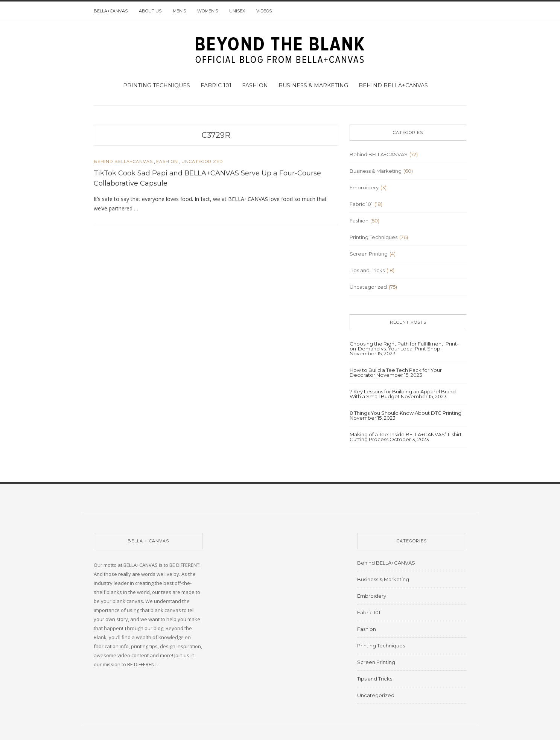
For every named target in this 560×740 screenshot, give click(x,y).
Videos (264, 11)
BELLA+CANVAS (111, 11)
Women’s (208, 11)
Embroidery (364, 187)
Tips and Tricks (367, 270)
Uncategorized (202, 162)
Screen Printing (369, 254)
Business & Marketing (313, 85)
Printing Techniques (157, 85)
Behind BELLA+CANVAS (393, 85)
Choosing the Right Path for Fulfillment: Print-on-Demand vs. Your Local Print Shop (404, 346)
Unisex (237, 11)
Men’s (179, 11)
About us (150, 11)
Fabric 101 (216, 85)
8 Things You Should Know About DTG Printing (406, 413)
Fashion (255, 85)
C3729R (216, 135)
